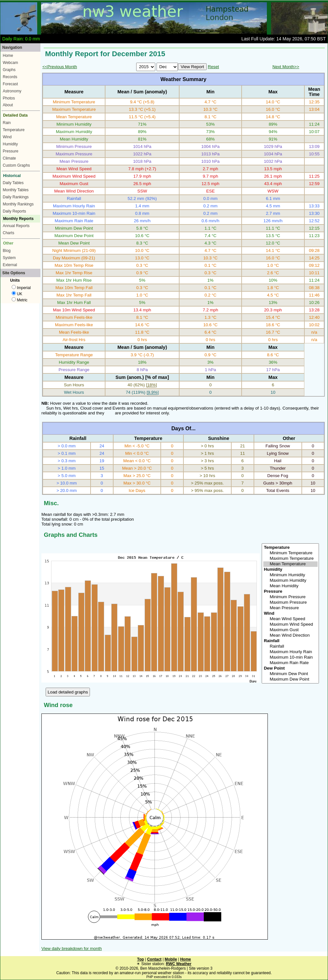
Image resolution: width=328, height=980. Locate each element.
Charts (9, 233)
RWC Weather (179, 964)
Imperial (21, 288)
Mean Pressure (290, 608)
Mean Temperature (290, 564)
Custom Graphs (16, 165)
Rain (7, 123)
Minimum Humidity (290, 575)
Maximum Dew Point (290, 679)
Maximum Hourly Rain (290, 652)
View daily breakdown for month (72, 949)
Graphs (9, 70)
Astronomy (12, 91)
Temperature (14, 130)
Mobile (171, 959)
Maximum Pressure (290, 603)
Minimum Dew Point (290, 674)
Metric (20, 300)
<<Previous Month (60, 67)
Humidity (11, 144)
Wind (7, 137)
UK (17, 294)
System (9, 258)
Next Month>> (286, 67)
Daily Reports (15, 211)
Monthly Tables (16, 190)
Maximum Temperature (290, 559)
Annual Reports (16, 226)
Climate (10, 158)
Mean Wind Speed (290, 619)
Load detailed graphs (68, 692)
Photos (9, 98)
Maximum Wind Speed (290, 625)
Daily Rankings (16, 197)
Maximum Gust (290, 630)
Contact (154, 959)
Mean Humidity (290, 586)
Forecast (11, 84)
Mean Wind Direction (290, 636)
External (10, 265)
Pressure (11, 151)
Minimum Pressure (290, 597)
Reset (213, 67)
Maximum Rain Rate (290, 663)
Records (10, 77)
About (8, 105)
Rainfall (290, 646)
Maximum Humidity (290, 581)
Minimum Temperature (290, 553)
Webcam (11, 63)
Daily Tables (13, 183)
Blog (7, 251)
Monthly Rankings (18, 204)
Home (8, 56)
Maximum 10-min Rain (290, 657)
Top (141, 959)
